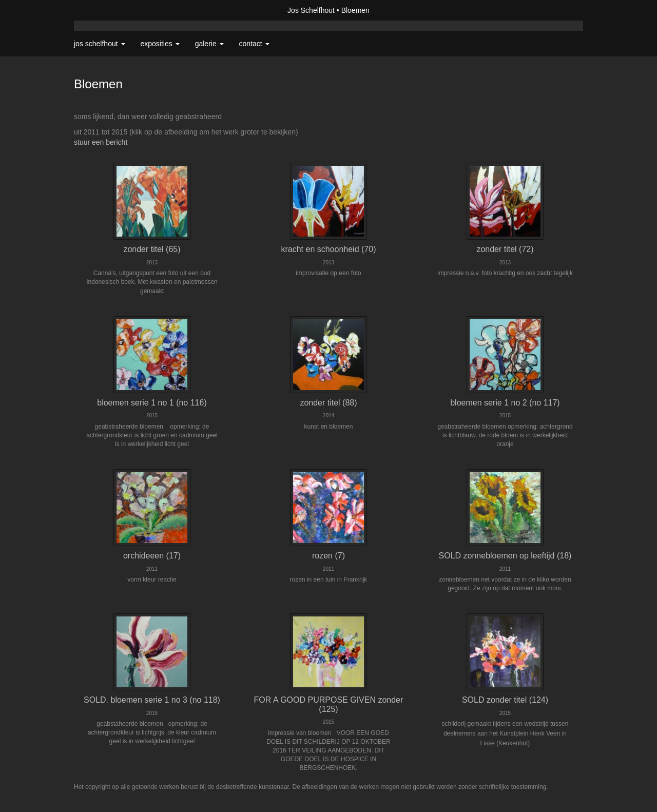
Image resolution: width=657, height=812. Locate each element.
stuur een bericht (101, 142)
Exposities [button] (160, 44)
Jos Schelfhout (311, 10)
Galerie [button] (209, 44)
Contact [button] (254, 44)
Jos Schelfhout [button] (100, 44)
